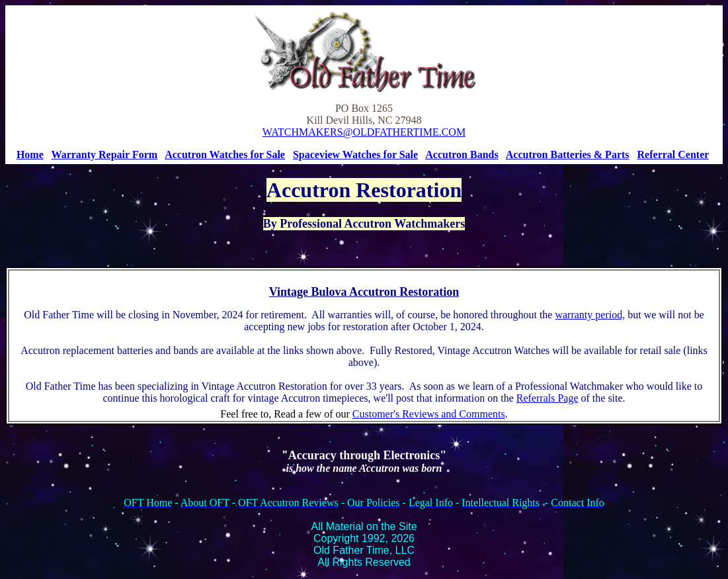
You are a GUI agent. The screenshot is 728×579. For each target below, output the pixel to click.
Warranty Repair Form (105, 155)
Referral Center (673, 155)
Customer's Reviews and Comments (429, 414)
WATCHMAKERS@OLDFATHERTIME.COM (364, 132)
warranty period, (590, 315)
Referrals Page (547, 398)
